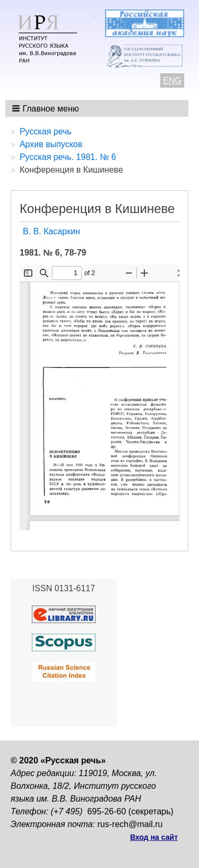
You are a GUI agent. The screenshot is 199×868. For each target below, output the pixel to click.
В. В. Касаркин (51, 231)
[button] (46, 108)
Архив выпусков (51, 144)
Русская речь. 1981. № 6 (68, 157)
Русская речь (46, 131)
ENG (172, 80)
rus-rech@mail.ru (130, 824)
